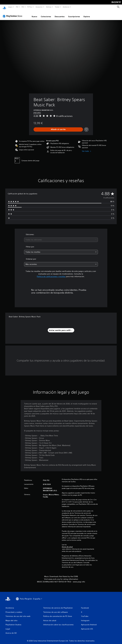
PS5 (17, 7)
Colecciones (46, 14)
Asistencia (66, 7)
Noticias (49, 7)
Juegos (10, 7)
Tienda (57, 7)
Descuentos (60, 14)
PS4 (23, 7)
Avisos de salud (67, 544)
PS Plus (30, 7)
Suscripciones (74, 14)
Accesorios (39, 7)
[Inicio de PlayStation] (4, 7)
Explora (87, 14)
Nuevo (34, 14)
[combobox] (61, 237)
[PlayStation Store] (13, 14)
